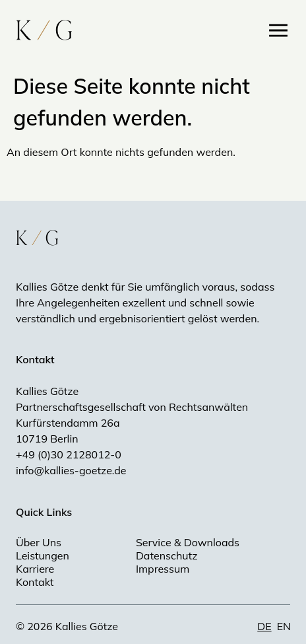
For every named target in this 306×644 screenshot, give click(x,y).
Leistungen (43, 555)
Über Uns (39, 542)
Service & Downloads (188, 542)
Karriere (35, 569)
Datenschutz (167, 555)
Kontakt (35, 582)
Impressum (163, 569)
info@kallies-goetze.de (71, 470)
